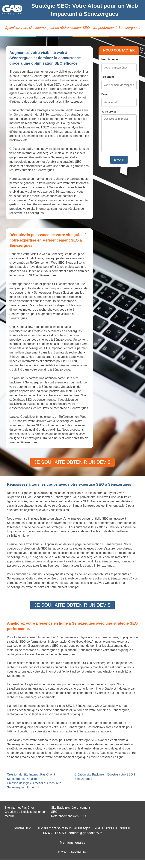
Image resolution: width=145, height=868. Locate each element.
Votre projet (109, 112)
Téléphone (108, 77)
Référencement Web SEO (68, 816)
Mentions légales (72, 843)
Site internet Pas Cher (19, 808)
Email (105, 94)
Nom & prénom (111, 59)
